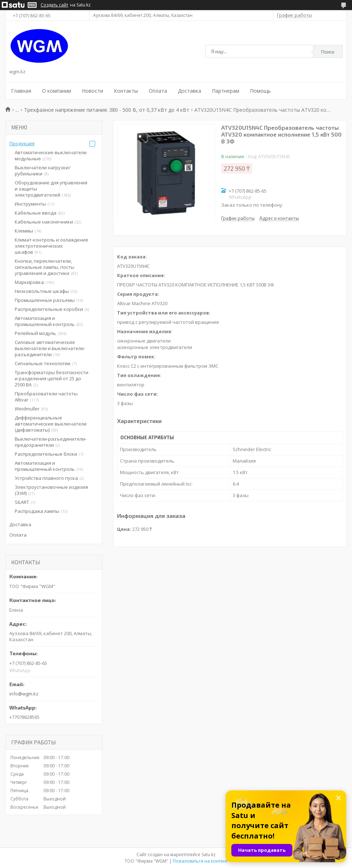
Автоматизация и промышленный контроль (45, 321)
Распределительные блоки (46, 454)
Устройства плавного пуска (46, 478)
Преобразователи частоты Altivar (46, 397)
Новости (92, 91)
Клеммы (24, 231)
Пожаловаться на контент (200, 861)
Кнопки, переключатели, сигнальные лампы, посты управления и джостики (45, 267)
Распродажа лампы (37, 511)
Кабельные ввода (36, 213)
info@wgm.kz (24, 694)
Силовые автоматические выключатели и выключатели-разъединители (50, 348)
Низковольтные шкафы (42, 291)
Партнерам (226, 91)
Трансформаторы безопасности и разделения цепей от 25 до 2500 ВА (52, 378)
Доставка (189, 91)
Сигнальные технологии (43, 363)
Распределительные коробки (49, 309)
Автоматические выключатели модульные (51, 155)
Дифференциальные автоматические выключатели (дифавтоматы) (51, 424)
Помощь (260, 91)
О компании (57, 91)
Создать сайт (54, 5)
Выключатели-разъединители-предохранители (51, 442)
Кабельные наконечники (44, 222)
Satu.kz (209, 855)
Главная (21, 91)
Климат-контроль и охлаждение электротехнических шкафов (52, 246)
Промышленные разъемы (45, 300)
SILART (22, 502)
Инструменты (30, 204)
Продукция (22, 143)
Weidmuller (27, 409)
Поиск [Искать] (328, 52)
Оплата (158, 91)
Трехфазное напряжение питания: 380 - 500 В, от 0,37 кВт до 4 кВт (107, 110)
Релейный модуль (35, 333)
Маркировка (29, 282)
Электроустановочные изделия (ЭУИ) (51, 490)
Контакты (126, 91)
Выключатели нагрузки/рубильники (43, 171)
